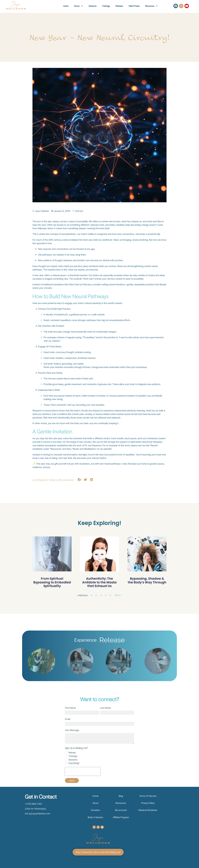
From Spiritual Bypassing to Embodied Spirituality (52, 582)
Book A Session (95, 817)
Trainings (106, 6)
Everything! (74, 763)
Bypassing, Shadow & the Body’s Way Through (147, 580)
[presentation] (83, 771)
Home (66, 6)
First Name (70, 708)
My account (121, 810)
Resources (152, 6)
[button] (79, 480)
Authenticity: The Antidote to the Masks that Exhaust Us (99, 582)
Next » (118, 595)
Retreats (119, 6)
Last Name (105, 708)
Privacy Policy (148, 803)
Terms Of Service (148, 796)
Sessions (93, 6)
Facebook (100, 48)
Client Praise (134, 6)
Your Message (72, 730)
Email (68, 719)
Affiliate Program (121, 817)
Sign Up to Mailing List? (76, 748)
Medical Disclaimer (148, 810)
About (78, 6)
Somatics (95, 810)
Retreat (72, 752)
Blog (121, 796)
